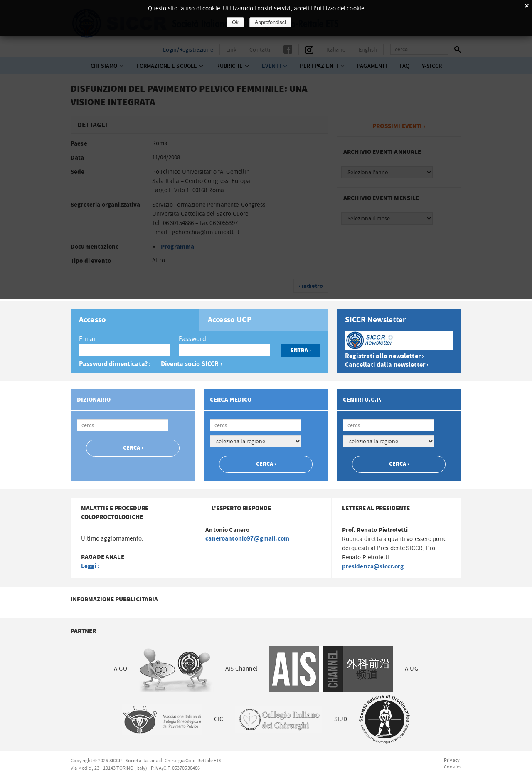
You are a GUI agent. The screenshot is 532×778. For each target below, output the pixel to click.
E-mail (88, 339)
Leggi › (90, 566)
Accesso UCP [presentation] (230, 320)
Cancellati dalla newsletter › (387, 365)
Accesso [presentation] (92, 320)
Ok (235, 22)
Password (192, 339)
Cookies (453, 767)
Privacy (452, 760)
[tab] (135, 320)
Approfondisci (270, 22)
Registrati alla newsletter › (384, 356)
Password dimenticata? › (115, 364)
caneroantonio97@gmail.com (247, 539)
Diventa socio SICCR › (192, 364)
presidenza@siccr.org (373, 567)
